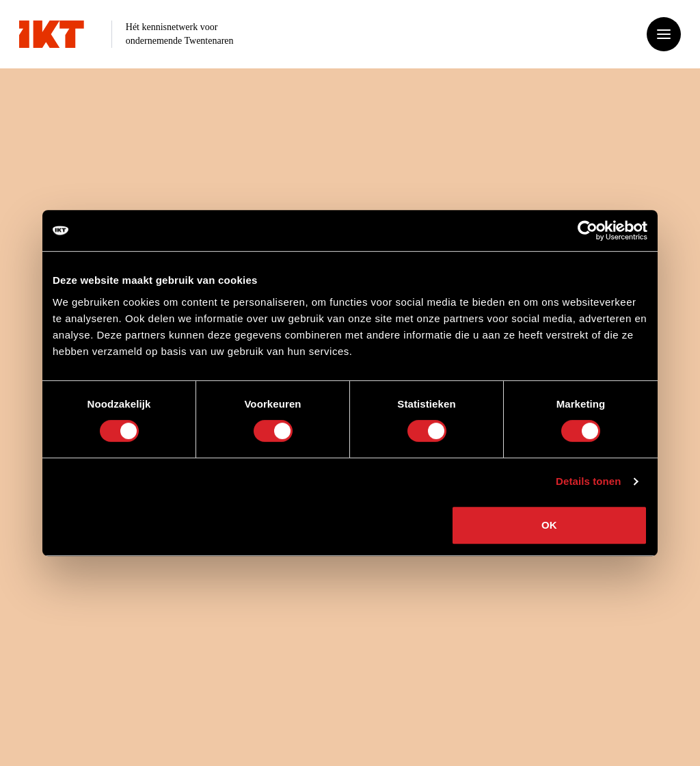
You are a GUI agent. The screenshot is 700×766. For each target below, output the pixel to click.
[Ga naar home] (52, 34)
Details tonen (588, 481)
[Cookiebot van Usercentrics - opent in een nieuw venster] (588, 230)
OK (549, 525)
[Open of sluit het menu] (664, 34)
